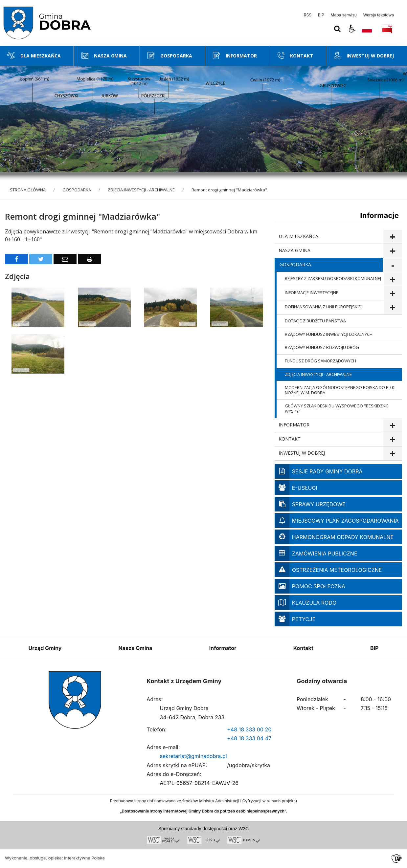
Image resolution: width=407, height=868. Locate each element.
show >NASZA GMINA (393, 251)
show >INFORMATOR (393, 425)
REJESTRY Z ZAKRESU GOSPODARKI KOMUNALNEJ (333, 278)
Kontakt (303, 648)
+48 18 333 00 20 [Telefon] (249, 729)
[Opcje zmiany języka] (367, 29)
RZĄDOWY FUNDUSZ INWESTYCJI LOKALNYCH (329, 334)
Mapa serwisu (344, 15)
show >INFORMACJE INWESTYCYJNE (393, 293)
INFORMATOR (294, 425)
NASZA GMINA (294, 250)
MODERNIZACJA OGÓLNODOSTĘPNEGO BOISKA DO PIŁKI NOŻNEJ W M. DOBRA (340, 390)
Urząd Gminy (45, 648)
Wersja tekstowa (379, 15)
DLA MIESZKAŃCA (298, 236)
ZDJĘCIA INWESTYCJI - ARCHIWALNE (318, 374)
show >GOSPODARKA (393, 265)
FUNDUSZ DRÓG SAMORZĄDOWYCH (320, 361)
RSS (308, 15)
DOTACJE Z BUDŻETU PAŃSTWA (315, 321)
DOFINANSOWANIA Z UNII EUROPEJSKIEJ (323, 307)
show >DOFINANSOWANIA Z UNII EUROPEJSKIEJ (393, 307)
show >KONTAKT (393, 439)
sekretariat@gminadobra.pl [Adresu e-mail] (193, 756)
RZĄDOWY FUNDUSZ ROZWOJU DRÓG (322, 347)
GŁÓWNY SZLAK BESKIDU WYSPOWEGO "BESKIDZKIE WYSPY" (337, 408)
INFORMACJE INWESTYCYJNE (312, 293)
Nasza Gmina (136, 648)
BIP (321, 15)
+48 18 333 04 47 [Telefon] (249, 738)
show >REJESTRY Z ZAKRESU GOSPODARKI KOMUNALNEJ (393, 279)
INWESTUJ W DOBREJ (302, 453)
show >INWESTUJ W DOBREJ (393, 454)
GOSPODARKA (295, 264)
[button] (352, 29)
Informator (223, 648)
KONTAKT (290, 439)
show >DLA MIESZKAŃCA (393, 237)
